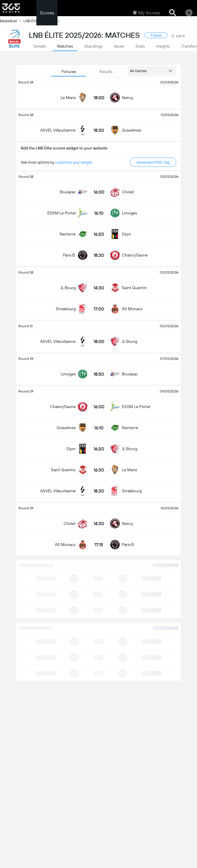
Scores (47, 13)
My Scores (146, 13)
